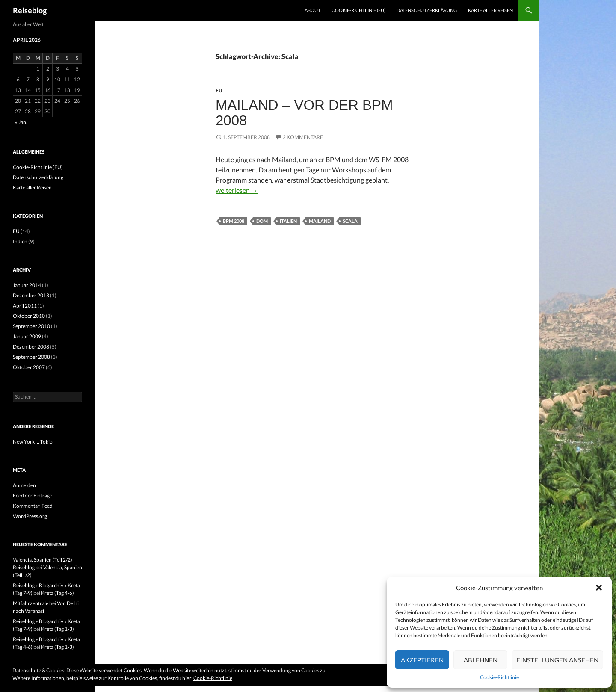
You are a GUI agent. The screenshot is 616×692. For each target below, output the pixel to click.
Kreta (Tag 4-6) (58, 593)
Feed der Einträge (33, 495)
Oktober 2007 (29, 367)
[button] (599, 588)
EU (219, 90)
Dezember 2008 (31, 347)
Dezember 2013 (31, 295)
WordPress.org (30, 516)
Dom (262, 221)
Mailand (320, 221)
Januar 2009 (27, 336)
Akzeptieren (422, 660)
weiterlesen (237, 190)
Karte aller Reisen (490, 10)
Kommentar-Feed (33, 506)
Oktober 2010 (29, 316)
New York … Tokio (33, 442)
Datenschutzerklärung (427, 10)
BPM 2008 (234, 221)
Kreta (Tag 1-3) (58, 629)
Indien (20, 241)
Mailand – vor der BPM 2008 (304, 113)
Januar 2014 (27, 285)
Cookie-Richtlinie (499, 677)
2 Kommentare (303, 137)
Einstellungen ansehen (557, 660)
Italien (288, 221)
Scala (350, 221)
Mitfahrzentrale (31, 603)
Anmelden (24, 485)
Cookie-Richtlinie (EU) (358, 10)
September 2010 (31, 326)
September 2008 (31, 357)
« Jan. (21, 122)
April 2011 (25, 306)
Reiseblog (30, 10)
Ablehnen (481, 660)
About (312, 10)
